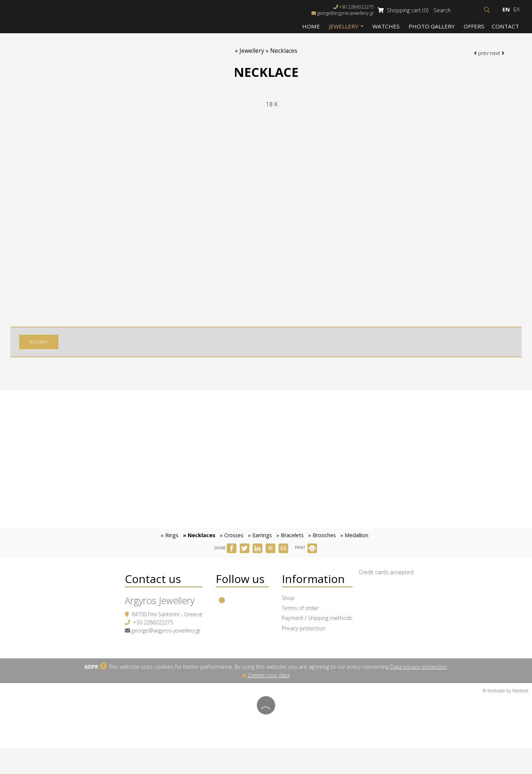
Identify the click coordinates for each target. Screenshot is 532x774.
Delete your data (266, 701)
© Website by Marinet (506, 717)
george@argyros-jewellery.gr (339, 14)
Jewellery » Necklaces (268, 56)
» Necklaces (199, 551)
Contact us (149, 596)
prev (479, 59)
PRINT (306, 564)
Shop (293, 617)
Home (313, 28)
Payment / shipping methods (322, 637)
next (495, 59)
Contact (504, 28)
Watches (387, 28)
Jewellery (348, 28)
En (505, 10)
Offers (474, 28)
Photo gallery (432, 28)
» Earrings (260, 551)
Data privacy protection (419, 693)
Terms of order (305, 627)
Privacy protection (308, 647)
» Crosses (232, 551)
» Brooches (322, 551)
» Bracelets (290, 551)
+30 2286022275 (149, 642)
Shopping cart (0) (398, 11)
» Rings (170, 551)
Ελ (516, 10)
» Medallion (354, 551)
